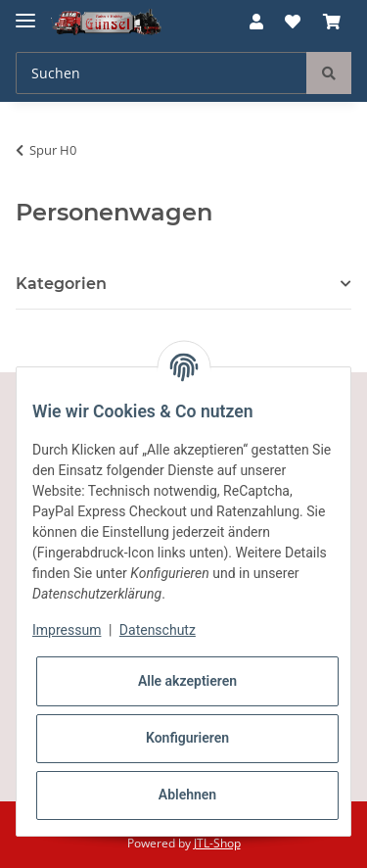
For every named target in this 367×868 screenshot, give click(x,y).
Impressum (67, 630)
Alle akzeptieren (187, 681)
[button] (256, 22)
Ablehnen (187, 795)
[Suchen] (161, 73)
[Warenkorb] (332, 22)
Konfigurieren (187, 738)
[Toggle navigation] (25, 12)
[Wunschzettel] (293, 22)
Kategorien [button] (61, 284)
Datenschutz (158, 630)
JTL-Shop (217, 843)
